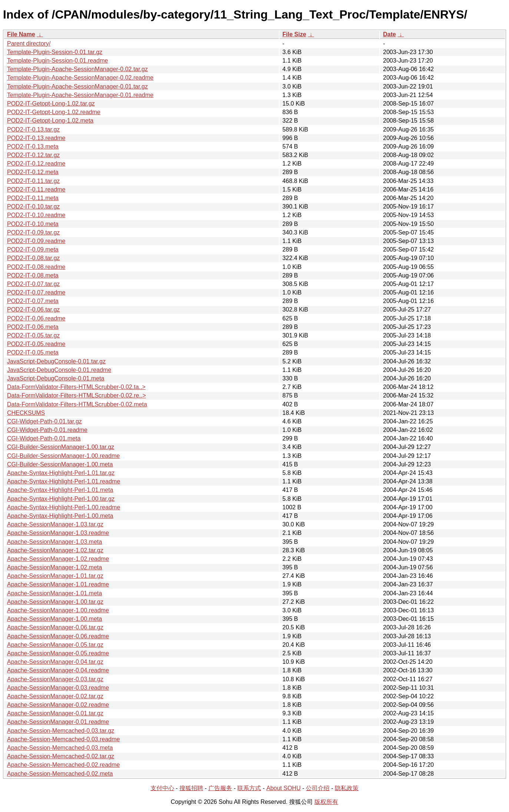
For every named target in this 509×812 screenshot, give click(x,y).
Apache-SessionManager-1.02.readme (58, 559)
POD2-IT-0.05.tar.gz (33, 335)
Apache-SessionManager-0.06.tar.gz (55, 627)
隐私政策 (347, 788)
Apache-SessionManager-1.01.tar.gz (55, 576)
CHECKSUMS (26, 413)
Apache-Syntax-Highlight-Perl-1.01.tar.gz (61, 473)
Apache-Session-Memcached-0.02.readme (63, 765)
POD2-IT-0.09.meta (33, 249)
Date (389, 34)
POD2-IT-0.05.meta (33, 352)
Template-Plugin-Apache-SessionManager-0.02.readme (80, 78)
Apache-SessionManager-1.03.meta (54, 542)
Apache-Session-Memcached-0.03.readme (63, 739)
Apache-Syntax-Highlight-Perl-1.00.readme (64, 507)
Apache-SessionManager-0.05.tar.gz (55, 645)
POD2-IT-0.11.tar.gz (33, 181)
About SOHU (283, 788)
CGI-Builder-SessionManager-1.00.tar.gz (61, 447)
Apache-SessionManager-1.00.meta (54, 619)
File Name (21, 34)
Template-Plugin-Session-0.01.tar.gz (55, 52)
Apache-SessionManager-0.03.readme (58, 688)
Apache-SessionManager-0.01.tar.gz (55, 713)
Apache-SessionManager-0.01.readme (58, 722)
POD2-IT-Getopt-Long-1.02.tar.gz (51, 104)
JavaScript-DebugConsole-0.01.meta (56, 378)
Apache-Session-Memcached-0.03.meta (60, 748)
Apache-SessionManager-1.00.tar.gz (55, 602)
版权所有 (326, 802)
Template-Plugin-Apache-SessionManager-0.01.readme (80, 95)
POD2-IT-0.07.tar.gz (33, 284)
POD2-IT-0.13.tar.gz (33, 129)
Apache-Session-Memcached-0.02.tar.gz (61, 756)
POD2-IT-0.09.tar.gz (33, 232)
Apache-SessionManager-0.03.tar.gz (55, 679)
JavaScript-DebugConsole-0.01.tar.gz (56, 361)
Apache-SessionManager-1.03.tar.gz (55, 524)
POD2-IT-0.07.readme (36, 292)
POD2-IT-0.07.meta (33, 301)
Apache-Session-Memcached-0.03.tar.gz (61, 731)
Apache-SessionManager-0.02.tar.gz (55, 696)
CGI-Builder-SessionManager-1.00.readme (63, 456)
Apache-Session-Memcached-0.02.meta (60, 774)
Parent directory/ (29, 44)
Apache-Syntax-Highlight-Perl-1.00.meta (60, 516)
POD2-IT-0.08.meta (33, 275)
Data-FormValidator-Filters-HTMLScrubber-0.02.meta (77, 404)
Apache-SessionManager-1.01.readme (58, 584)
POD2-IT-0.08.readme (36, 267)
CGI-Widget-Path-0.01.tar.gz (44, 421)
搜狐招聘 (191, 788)
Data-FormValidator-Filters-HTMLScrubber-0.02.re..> (76, 395)
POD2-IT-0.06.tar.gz (33, 310)
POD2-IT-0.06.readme (36, 318)
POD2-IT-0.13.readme (36, 138)
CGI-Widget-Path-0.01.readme (47, 430)
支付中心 (162, 788)
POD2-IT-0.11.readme (36, 189)
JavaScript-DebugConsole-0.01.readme (59, 370)
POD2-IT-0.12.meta (33, 172)
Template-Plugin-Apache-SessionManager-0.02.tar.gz (77, 69)
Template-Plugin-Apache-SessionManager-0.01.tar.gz (77, 86)
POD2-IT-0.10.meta (33, 224)
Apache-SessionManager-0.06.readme (58, 636)
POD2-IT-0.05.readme (36, 344)
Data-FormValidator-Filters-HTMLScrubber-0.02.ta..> (76, 387)
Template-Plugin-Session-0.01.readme (57, 61)
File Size (294, 34)
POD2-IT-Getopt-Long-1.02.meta (50, 121)
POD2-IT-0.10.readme (36, 215)
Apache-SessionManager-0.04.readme (58, 670)
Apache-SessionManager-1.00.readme (58, 610)
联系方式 (249, 788)
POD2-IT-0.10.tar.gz (33, 207)
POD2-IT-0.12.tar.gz (33, 155)
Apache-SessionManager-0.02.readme (58, 705)
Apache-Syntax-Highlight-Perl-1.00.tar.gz (61, 499)
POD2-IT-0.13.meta (33, 147)
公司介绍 (318, 788)
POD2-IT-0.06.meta (33, 327)
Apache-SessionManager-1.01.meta (54, 593)
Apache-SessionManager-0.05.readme (58, 653)
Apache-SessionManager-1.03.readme (58, 533)
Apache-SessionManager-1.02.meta (54, 567)
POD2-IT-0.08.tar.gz (33, 258)
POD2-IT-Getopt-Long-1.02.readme (54, 112)
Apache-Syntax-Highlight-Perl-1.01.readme (64, 481)
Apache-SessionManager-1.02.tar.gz (55, 550)
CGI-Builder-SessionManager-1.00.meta (60, 464)
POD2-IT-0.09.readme (36, 241)
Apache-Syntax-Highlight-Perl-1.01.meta (60, 490)
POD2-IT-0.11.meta (33, 198)
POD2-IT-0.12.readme (36, 164)
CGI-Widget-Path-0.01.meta (44, 438)
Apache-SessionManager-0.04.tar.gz (55, 662)
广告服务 (220, 788)
